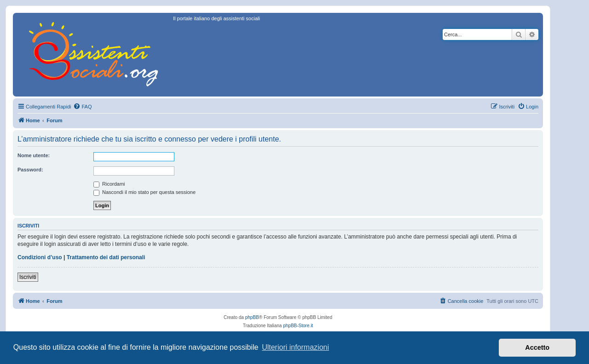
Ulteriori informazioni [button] (295, 347)
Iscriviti (28, 277)
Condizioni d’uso (40, 257)
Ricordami (109, 184)
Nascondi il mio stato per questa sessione (144, 192)
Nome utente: (34, 155)
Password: (30, 170)
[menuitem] (82, 107)
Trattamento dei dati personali (106, 257)
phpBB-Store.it (298, 326)
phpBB (252, 317)
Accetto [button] (537, 347)
